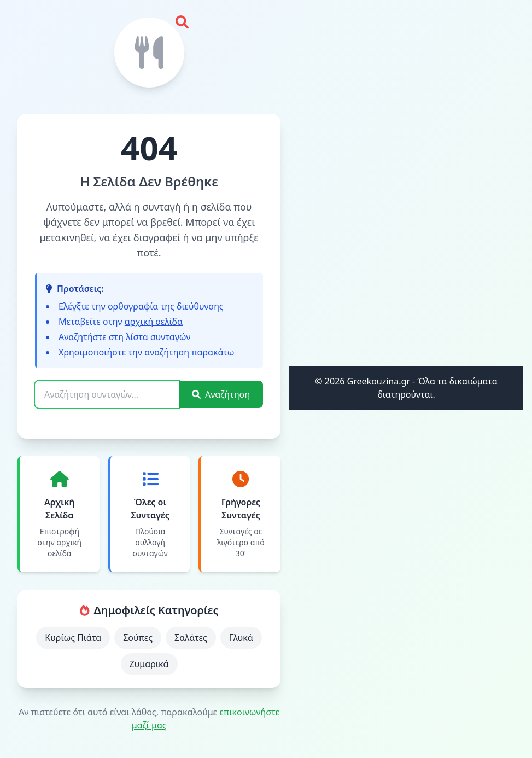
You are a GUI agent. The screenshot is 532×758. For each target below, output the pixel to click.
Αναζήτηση (221, 394)
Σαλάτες (191, 638)
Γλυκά (241, 638)
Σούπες (138, 638)
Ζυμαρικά (149, 664)
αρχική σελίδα (154, 322)
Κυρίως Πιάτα (73, 638)
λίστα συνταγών (158, 337)
